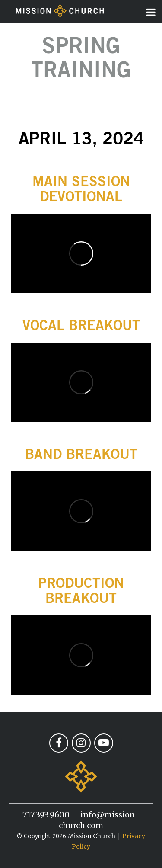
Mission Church (92, 836)
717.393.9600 (46, 815)
